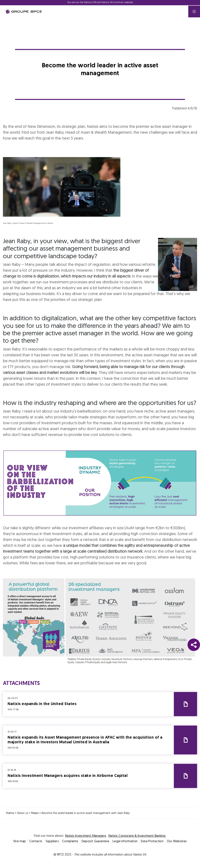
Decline (81, 468)
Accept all (119, 468)
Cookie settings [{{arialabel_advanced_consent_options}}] (77, 400)
